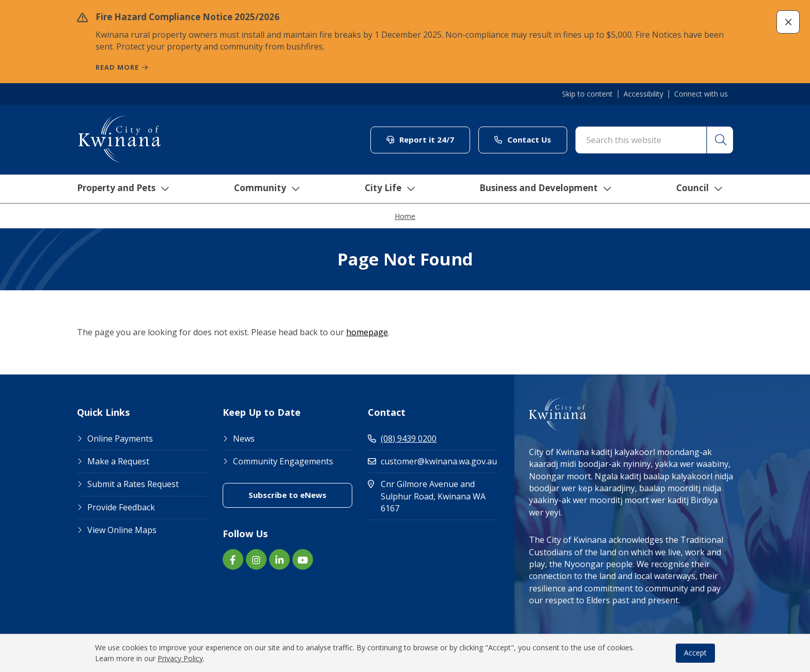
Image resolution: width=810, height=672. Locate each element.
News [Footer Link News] (244, 439)
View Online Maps (122, 530)
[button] (788, 22)
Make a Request (118, 461)
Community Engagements (283, 461)
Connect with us (701, 94)
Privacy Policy (180, 658)
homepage (367, 332)
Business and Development (546, 189)
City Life (388, 189)
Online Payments (120, 439)
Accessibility (643, 94)
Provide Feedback (121, 507)
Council (702, 189)
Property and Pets (120, 189)
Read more (117, 67)
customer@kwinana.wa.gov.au (432, 461)
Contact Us (523, 139)
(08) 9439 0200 (402, 439)
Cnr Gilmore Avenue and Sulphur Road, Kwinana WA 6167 (427, 496)
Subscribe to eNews (287, 495)
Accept (695, 653)
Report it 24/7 (420, 139)
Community (265, 189)
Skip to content (587, 94)
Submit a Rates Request (133, 484)
